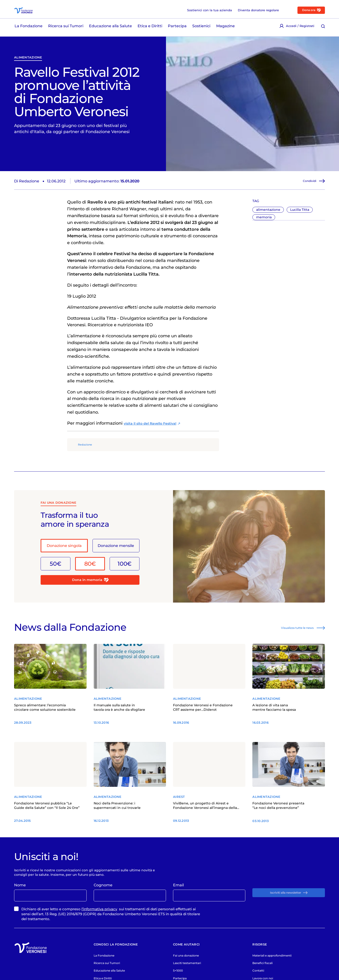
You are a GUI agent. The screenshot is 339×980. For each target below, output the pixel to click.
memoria (264, 235)
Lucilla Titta (300, 227)
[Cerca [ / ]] (323, 28)
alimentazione (28, 75)
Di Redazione (27, 199)
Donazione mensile (116, 565)
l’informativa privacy (99, 940)
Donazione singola (64, 565)
